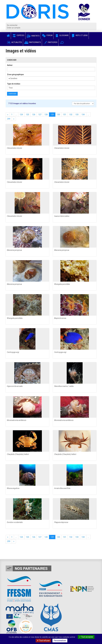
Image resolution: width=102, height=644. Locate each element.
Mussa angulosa (13, 488)
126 (34, 115)
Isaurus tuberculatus (62, 216)
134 (83, 115)
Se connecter (12, 25)
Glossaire (62, 35)
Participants (32, 42)
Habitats (33, 36)
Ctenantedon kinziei (14, 148)
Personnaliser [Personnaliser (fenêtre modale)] (60, 641)
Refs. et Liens (79, 35)
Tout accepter (86, 637)
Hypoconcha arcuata (15, 386)
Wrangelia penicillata (62, 284)
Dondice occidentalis (15, 522)
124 (21, 115)
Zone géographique (15, 74)
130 (58, 115)
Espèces (18, 35)
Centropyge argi (13, 352)
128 (46, 115)
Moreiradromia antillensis (17, 420)
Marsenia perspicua (14, 250)
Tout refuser (43, 641)
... (16, 115)
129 (52, 115)
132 (71, 115)
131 (65, 115)
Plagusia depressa (61, 522)
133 (77, 115)
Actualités (14, 42)
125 (27, 115)
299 (9, 119)
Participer (50, 42)
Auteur (10, 65)
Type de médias (14, 84)
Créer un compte (14, 28)
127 (40, 115)
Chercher (12, 94)
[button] (62, 43)
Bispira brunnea (60, 318)
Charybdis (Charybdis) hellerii (18, 454)
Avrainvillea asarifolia (62, 488)
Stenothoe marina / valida (64, 386)
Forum (47, 35)
